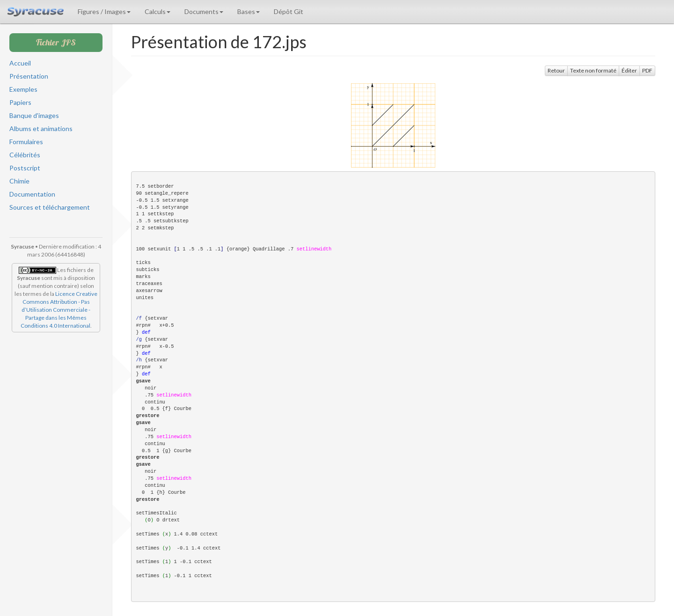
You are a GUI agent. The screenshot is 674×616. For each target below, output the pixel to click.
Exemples (23, 89)
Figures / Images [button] (104, 11)
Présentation (29, 76)
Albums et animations (41, 128)
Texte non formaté (593, 70)
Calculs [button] (158, 11)
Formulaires (26, 142)
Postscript (25, 168)
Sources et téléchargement (50, 207)
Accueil (20, 63)
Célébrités (25, 155)
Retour (556, 70)
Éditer (629, 70)
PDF (647, 70)
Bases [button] (249, 11)
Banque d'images (34, 115)
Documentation (32, 194)
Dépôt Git (289, 11)
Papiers (20, 102)
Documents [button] (204, 11)
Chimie (19, 181)
